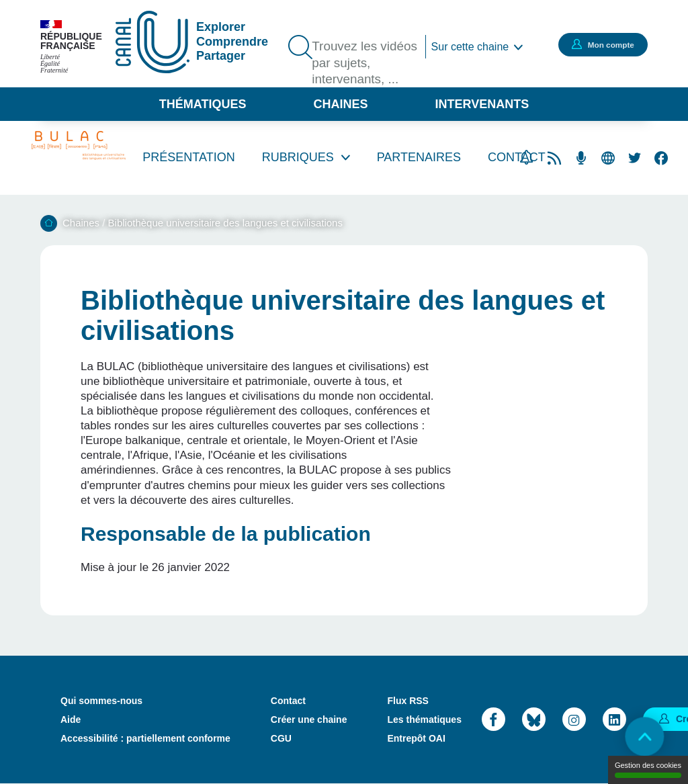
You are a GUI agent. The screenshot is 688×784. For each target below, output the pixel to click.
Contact (288, 701)
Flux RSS (407, 701)
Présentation (188, 157)
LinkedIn (614, 719)
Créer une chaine (309, 720)
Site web (608, 158)
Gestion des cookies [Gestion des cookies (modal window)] (648, 770)
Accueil (49, 223)
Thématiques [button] (203, 104)
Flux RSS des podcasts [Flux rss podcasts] (581, 158)
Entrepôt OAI (416, 738)
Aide (71, 720)
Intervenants (482, 104)
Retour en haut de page (641, 737)
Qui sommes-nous (101, 701)
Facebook (661, 158)
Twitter (635, 158)
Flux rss (554, 158)
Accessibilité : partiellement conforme (145, 738)
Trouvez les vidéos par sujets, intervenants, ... (364, 64)
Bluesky (534, 719)
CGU (281, 738)
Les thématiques (424, 720)
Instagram (574, 719)
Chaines (340, 104)
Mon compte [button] (604, 44)
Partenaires (419, 157)
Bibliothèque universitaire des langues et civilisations (225, 223)
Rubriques (298, 157)
